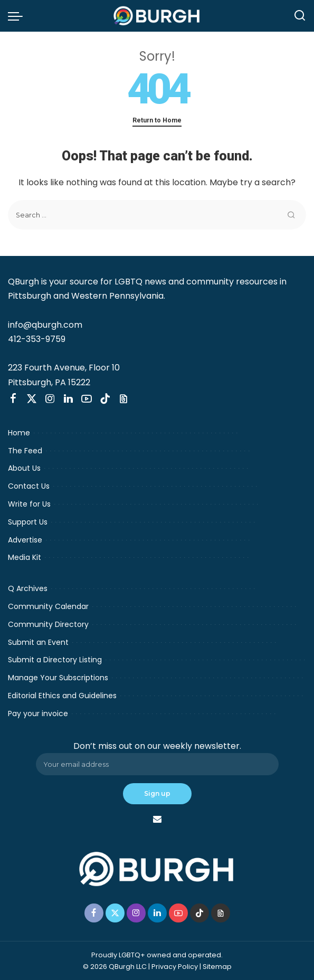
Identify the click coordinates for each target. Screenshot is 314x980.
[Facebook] (13, 399)
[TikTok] (105, 399)
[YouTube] (87, 399)
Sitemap (217, 967)
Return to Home (157, 120)
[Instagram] (50, 399)
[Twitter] (32, 399)
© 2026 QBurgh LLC (115, 967)
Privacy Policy (175, 967)
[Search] (300, 16)
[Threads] (123, 399)
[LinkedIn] (68, 399)
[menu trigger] (18, 16)
